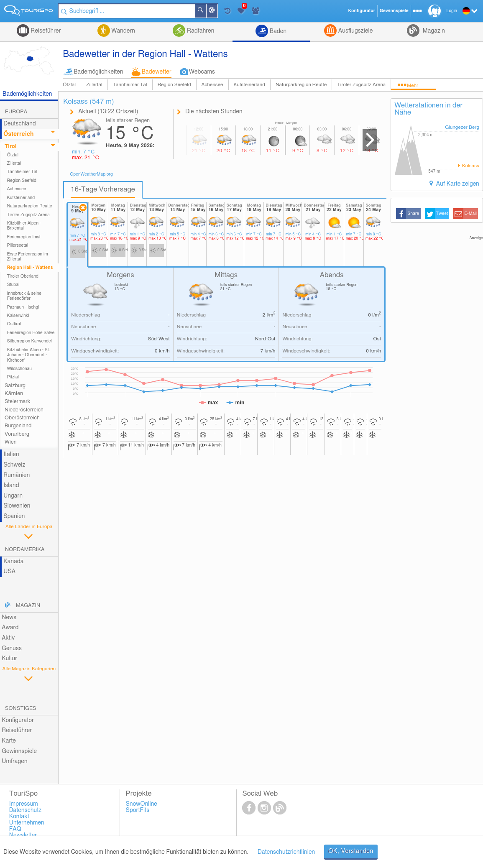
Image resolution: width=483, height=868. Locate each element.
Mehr (413, 86)
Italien (11, 454)
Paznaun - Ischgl (23, 307)
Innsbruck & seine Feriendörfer (24, 296)
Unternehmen (27, 823)
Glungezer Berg (462, 127)
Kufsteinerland (249, 85)
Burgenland (18, 426)
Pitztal (13, 377)
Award (10, 628)
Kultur (9, 659)
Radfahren (200, 31)
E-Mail (471, 214)
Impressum (24, 804)
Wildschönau (19, 369)
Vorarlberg (17, 434)
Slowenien (17, 506)
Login (452, 11)
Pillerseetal (18, 245)
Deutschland (20, 124)
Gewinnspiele (19, 751)
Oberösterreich (22, 418)
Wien (11, 442)
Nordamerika (25, 550)
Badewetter (157, 72)
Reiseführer (45, 31)
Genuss (12, 648)
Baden (277, 31)
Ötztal (69, 85)
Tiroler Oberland (23, 276)
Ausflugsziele (355, 31)
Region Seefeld (174, 85)
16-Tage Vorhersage (103, 189)
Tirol (10, 147)
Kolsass (470, 166)
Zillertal (94, 85)
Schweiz (14, 465)
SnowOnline (142, 804)
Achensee (212, 85)
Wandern (123, 31)
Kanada (13, 562)
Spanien (14, 516)
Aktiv (8, 638)
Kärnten (14, 394)
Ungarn (13, 496)
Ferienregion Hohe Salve (31, 333)
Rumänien (17, 475)
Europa (16, 112)
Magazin (433, 31)
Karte (9, 741)
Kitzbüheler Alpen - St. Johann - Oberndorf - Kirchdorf (29, 355)
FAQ (15, 829)
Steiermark (17, 402)
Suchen (206, 11)
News (9, 618)
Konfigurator (18, 720)
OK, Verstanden (351, 851)
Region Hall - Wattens (30, 268)
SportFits (138, 810)
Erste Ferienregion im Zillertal (28, 257)
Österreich (18, 134)
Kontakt (19, 817)
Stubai (13, 285)
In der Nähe (217, 11)
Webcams (202, 72)
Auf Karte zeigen (457, 184)
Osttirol (14, 324)
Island (11, 485)
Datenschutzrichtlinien (286, 852)
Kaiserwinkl (18, 316)
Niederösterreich (24, 410)
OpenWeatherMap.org (91, 174)
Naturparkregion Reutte (301, 85)
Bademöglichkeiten (98, 72)
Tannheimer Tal (130, 85)
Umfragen (14, 761)
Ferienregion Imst (24, 237)
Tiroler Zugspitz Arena (361, 85)
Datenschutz (26, 810)
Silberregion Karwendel (29, 341)
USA (9, 572)
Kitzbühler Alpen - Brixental (24, 226)
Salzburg (15, 386)
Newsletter (23, 835)
